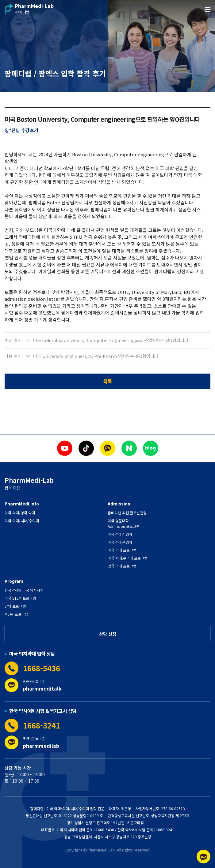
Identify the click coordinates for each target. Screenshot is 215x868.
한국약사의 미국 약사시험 (24, 590)
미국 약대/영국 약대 (20, 513)
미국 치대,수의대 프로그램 (128, 558)
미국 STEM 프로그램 (20, 598)
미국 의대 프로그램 (122, 550)
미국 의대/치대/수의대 (22, 521)
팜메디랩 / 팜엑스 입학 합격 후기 (55, 73)
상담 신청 (108, 634)
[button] (107, 341)
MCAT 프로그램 (16, 614)
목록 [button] (108, 381)
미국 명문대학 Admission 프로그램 (124, 523)
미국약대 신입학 (120, 534)
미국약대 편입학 (120, 542)
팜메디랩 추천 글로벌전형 (127, 513)
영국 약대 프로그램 (122, 566)
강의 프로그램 (15, 606)
